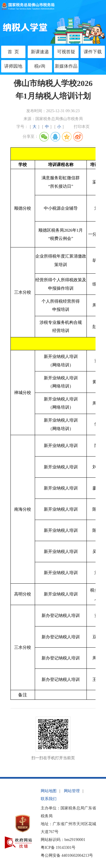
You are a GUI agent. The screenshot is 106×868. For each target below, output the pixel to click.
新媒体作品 (66, 66)
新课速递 (40, 52)
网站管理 (72, 791)
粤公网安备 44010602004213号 (67, 855)
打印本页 (82, 127)
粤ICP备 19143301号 (58, 848)
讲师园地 (13, 66)
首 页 (13, 52)
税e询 (40, 66)
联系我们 (49, 799)
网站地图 (49, 791)
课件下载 (93, 52)
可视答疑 (66, 52)
